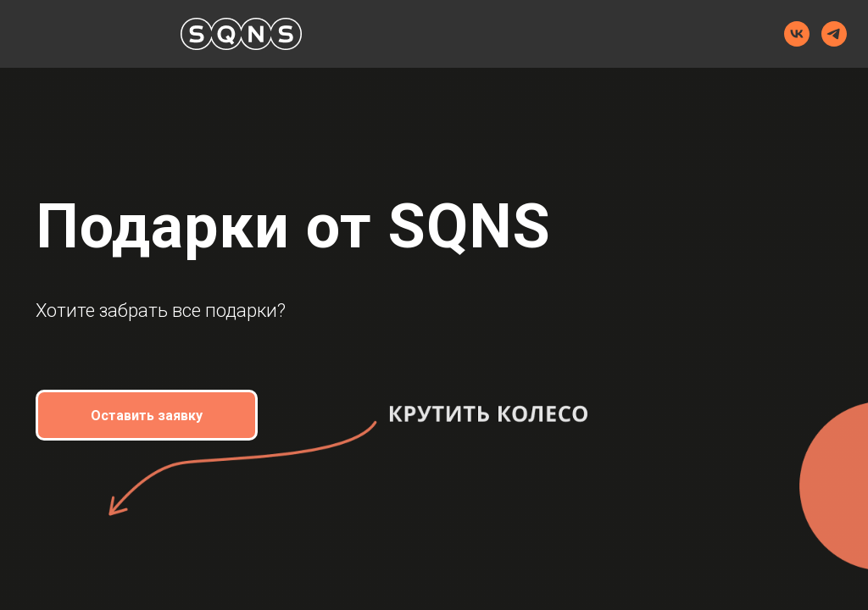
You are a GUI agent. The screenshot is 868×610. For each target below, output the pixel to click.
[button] (147, 415)
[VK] (797, 34)
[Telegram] (834, 34)
